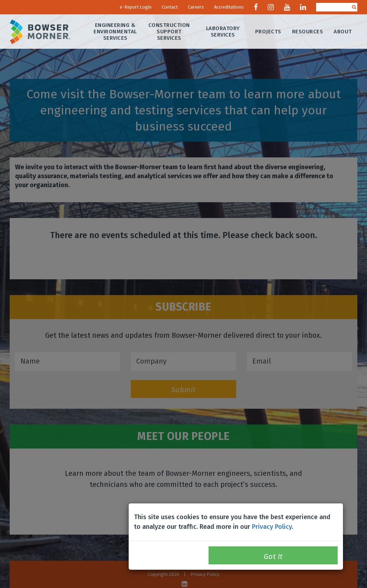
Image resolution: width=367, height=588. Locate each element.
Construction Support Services (169, 32)
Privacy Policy (272, 527)
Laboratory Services (223, 32)
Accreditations (229, 7)
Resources (308, 32)
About (343, 32)
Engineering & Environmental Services (116, 32)
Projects (268, 32)
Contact (170, 7)
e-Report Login (136, 7)
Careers (196, 7)
